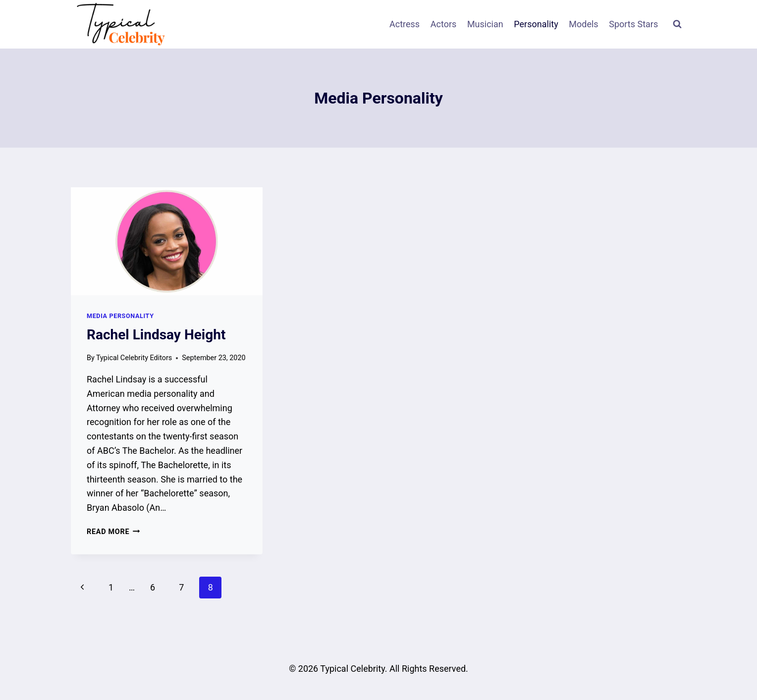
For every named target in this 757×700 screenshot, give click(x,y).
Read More (113, 532)
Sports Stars (633, 24)
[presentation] (167, 241)
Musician (485, 24)
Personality (536, 24)
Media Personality (120, 316)
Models (583, 24)
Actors (444, 24)
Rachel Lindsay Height (156, 335)
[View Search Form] (677, 24)
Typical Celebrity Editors (134, 358)
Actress (405, 24)
